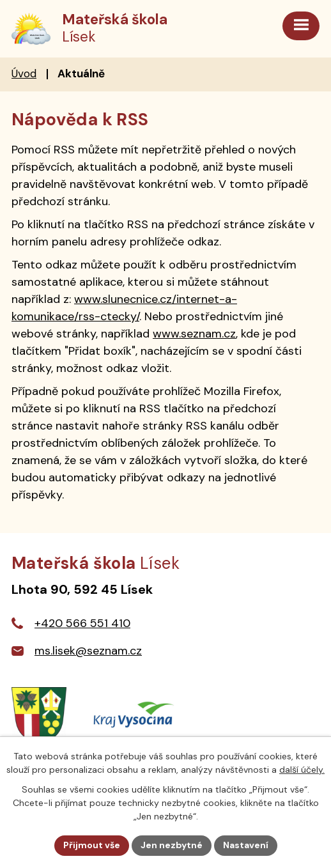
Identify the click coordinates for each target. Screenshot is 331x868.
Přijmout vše (92, 845)
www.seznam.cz (194, 334)
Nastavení (246, 845)
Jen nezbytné (172, 845)
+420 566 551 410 (82, 623)
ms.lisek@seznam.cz (88, 651)
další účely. (302, 770)
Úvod (24, 74)
